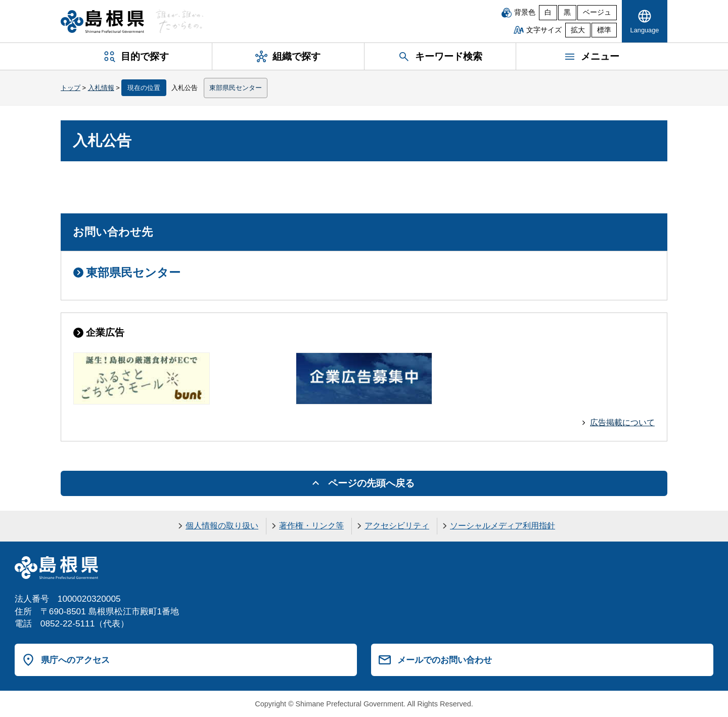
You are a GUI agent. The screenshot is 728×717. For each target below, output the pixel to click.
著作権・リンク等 (311, 526)
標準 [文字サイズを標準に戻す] (604, 30)
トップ (71, 88)
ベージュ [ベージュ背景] (597, 12)
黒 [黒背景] (567, 12)
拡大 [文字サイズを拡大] (578, 30)
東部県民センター (236, 88)
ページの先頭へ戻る (371, 483)
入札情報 (101, 88)
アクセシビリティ (397, 526)
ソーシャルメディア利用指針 (503, 526)
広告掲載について (622, 422)
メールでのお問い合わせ (445, 660)
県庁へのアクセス (75, 660)
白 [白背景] (548, 12)
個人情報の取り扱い (222, 526)
